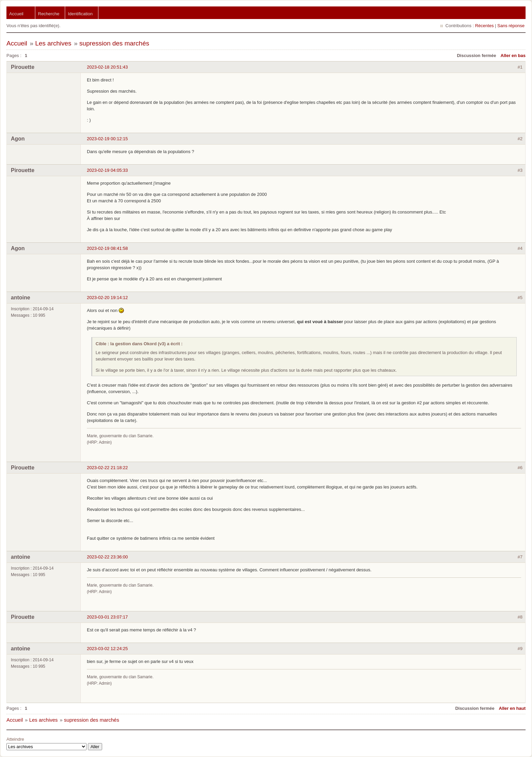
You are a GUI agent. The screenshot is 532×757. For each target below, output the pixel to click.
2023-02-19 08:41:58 (107, 248)
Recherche (49, 14)
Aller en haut (512, 708)
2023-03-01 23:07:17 (107, 617)
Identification (80, 14)
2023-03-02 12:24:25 (107, 649)
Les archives (53, 43)
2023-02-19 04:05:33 (107, 170)
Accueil (16, 14)
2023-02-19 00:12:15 (107, 139)
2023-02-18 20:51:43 (107, 67)
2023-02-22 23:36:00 (107, 557)
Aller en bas (513, 56)
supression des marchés (114, 43)
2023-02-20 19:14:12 (107, 298)
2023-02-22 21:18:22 (107, 468)
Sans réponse (511, 26)
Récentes (484, 26)
